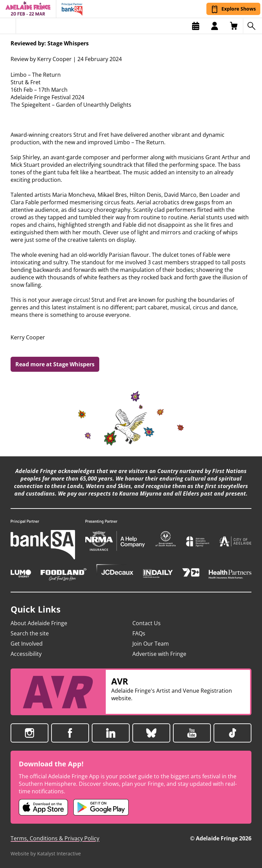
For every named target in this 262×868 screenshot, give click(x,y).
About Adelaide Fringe (39, 623)
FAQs (139, 633)
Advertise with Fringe (159, 654)
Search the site (30, 633)
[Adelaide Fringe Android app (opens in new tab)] (101, 807)
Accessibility (26, 654)
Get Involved (27, 644)
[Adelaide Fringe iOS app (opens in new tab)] (43, 807)
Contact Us (147, 623)
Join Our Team (151, 644)
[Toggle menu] (8, 26)
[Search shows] (252, 26)
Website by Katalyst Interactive (46, 854)
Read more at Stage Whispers (55, 364)
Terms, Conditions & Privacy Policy (55, 838)
